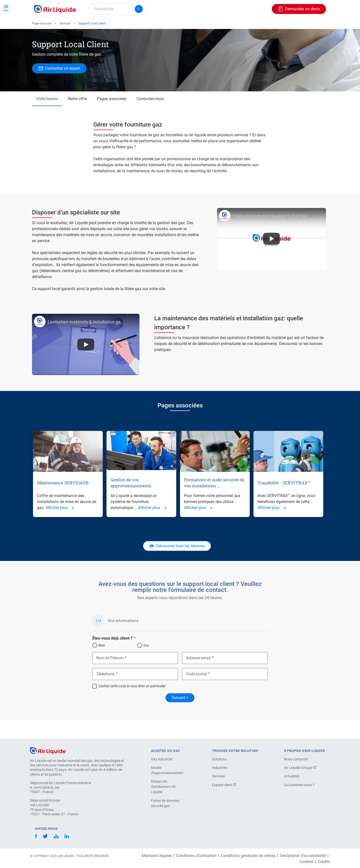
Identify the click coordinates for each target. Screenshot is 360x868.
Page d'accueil (42, 42)
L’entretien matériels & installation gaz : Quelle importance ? (86, 340)
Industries (184, 27)
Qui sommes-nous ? (299, 785)
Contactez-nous (150, 117)
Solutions (219, 759)
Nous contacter (296, 759)
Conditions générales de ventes (248, 856)
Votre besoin (47, 117)
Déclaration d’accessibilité (303, 856)
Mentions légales (157, 856)
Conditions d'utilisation (196, 856)
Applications (157, 27)
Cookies (306, 862)
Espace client (224, 785)
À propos (209, 27)
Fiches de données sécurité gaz (165, 803)
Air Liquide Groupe (300, 768)
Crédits (324, 862)
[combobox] (116, 9)
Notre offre (77, 117)
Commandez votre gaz (56, 27)
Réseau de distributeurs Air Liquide (163, 787)
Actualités (292, 776)
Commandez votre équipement (111, 27)
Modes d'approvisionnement (167, 770)
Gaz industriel (162, 759)
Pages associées (112, 117)
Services (65, 42)
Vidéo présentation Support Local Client (272, 234)
